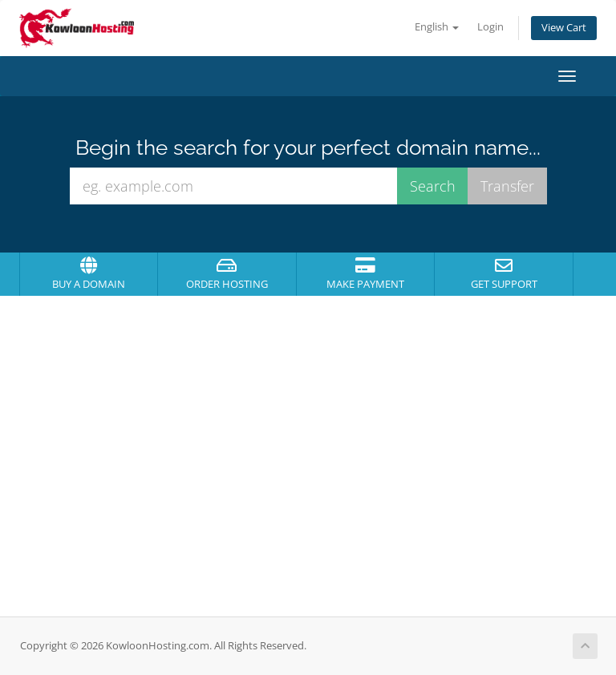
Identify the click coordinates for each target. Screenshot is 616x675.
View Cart (564, 28)
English (437, 27)
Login (490, 27)
